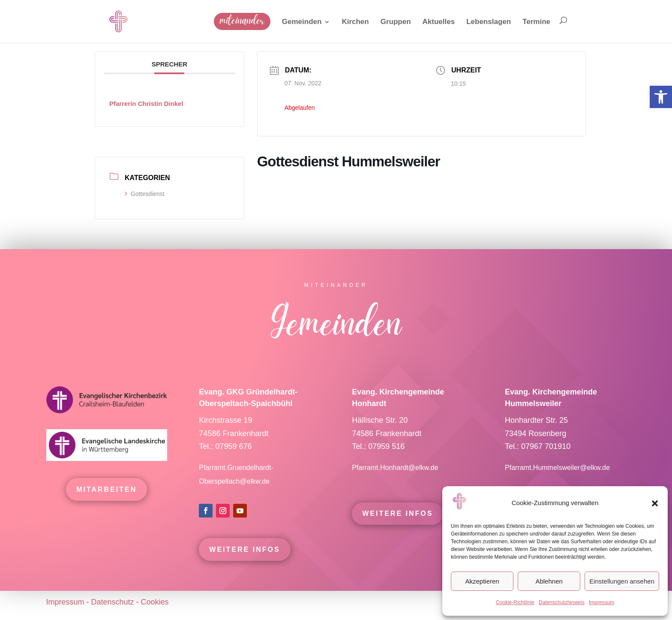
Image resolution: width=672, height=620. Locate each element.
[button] (655, 503)
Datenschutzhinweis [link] (562, 602)
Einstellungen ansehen (622, 581)
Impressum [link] (601, 602)
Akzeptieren (482, 581)
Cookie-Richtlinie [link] (515, 602)
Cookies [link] (155, 602)
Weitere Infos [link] (244, 552)
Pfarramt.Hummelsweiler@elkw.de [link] (557, 471)
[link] (661, 97)
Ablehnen (549, 581)
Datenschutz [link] (113, 602)
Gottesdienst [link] (145, 194)
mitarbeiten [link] (106, 492)
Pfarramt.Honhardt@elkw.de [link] (396, 471)
